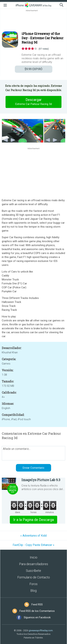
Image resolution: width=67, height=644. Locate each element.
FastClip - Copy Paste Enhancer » (33, 545)
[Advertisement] (33, 21)
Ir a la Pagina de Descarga (33, 520)
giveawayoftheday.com (41, 630)
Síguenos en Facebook (37, 617)
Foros (33, 584)
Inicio (34, 557)
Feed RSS (37, 604)
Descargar (34, 102)
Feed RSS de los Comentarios (37, 611)
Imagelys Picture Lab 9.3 (41, 480)
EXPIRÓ (33, 69)
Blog (33, 591)
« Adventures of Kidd (33, 536)
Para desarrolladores (34, 564)
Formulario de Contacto (34, 577)
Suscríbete (33, 571)
